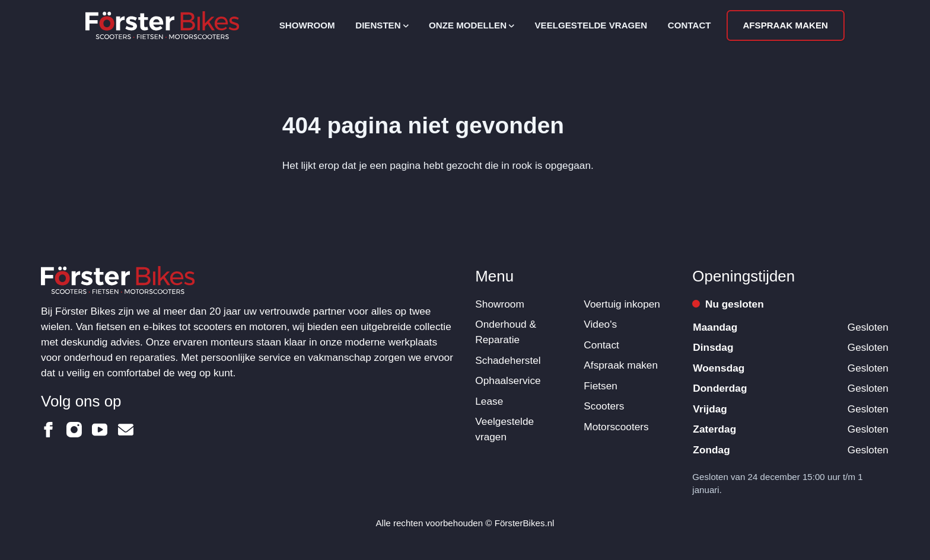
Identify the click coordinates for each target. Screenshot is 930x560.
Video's (600, 324)
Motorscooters (616, 427)
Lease (489, 401)
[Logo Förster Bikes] (162, 25)
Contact (689, 25)
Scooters (604, 406)
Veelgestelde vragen (591, 25)
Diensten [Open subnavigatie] (382, 25)
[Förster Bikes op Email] (126, 430)
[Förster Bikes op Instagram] (74, 430)
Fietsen (601, 386)
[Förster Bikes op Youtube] (100, 430)
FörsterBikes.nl (525, 523)
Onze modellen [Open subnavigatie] (472, 25)
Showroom (307, 25)
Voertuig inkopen (622, 304)
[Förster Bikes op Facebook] (49, 430)
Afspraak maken (785, 25)
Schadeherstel (508, 360)
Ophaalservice (508, 380)
